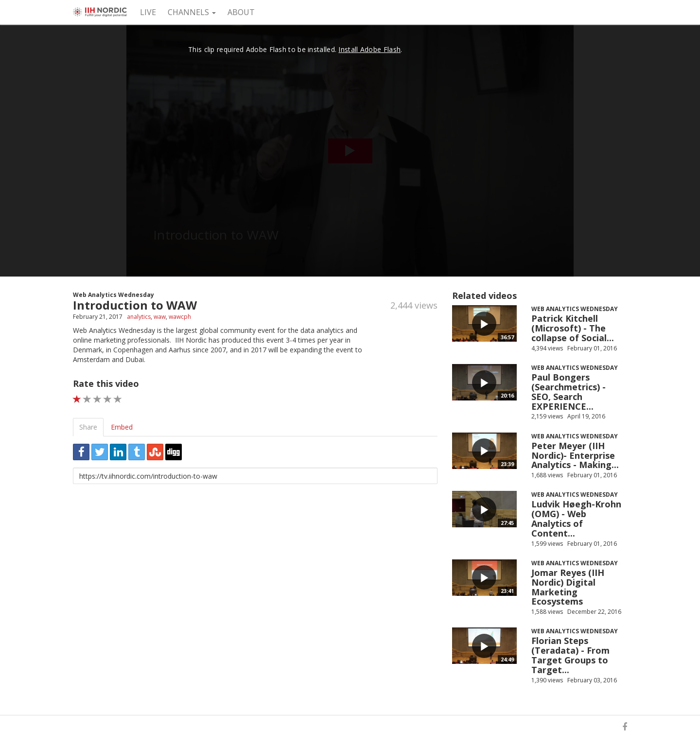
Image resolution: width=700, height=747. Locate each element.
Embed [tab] (122, 427)
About (241, 12)
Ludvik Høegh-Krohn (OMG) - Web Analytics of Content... (576, 518)
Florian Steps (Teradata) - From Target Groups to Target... (570, 655)
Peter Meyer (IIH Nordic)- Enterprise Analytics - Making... (575, 455)
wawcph (180, 317)
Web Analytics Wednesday (114, 295)
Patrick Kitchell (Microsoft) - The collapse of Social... (573, 328)
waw (160, 317)
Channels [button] (192, 12)
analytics (139, 317)
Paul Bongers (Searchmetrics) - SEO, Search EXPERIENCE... (569, 391)
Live (148, 12)
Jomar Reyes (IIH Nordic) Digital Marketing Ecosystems (568, 587)
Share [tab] (88, 427)
